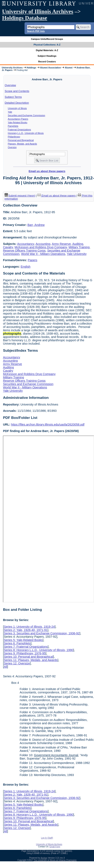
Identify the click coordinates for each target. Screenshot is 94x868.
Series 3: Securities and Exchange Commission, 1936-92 (42, 633)
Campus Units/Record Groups (47, 39)
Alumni (69, 68)
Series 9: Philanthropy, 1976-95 (25, 653)
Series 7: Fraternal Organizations (26, 647)
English (25, 267)
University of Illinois (17, 108)
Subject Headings (47, 56)
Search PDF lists (36, 31)
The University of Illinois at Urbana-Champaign (55, 860)
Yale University (77, 254)
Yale (10, 112)
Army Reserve (61, 244)
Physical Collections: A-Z (47, 45)
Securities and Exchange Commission (27, 115)
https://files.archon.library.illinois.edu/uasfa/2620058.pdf (48, 425)
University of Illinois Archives (38, 11)
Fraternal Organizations (19, 130)
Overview (10, 85)
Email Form (55, 847)
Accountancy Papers (18, 119)
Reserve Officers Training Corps (24, 251)
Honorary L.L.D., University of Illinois (26, 133)
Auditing (78, 244)
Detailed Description (17, 103)
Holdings (31, 68)
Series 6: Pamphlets (17, 643)
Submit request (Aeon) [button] (20, 196)
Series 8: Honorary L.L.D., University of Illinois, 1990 (38, 650)
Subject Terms (13, 97)
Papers (33, 260)
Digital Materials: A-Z (47, 50)
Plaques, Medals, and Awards (22, 144)
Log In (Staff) (47, 838)
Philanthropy (14, 137)
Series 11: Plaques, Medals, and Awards (31, 660)
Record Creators (47, 62)
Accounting (43, 244)
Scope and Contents (17, 91)
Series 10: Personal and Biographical (28, 657)
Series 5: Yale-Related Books (23, 640)
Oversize (12, 147)
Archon (44, 858)
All (5, 667)
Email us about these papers (47, 171)
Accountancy (25, 244)
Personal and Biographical (21, 140)
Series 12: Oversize (17, 663)
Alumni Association (51, 68)
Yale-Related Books (18, 122)
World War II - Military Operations (43, 254)
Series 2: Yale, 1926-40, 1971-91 (26, 630)
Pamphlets (13, 126)
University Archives (12, 68)
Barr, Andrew (36, 225)
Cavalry (8, 247)
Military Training (79, 247)
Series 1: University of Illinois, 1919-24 (29, 627)
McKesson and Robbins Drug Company (41, 247)
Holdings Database (25, 18)
